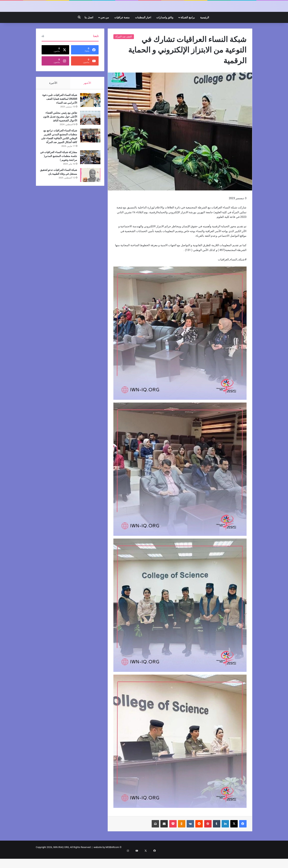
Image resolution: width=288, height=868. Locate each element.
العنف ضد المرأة (124, 50)
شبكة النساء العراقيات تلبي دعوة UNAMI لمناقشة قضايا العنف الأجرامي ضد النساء (60, 115)
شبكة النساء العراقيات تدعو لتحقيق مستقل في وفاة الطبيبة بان (59, 193)
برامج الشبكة (188, 31)
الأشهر (87, 97)
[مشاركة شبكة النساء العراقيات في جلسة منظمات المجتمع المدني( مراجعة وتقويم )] (88, 177)
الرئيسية (205, 31)
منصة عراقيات (122, 31)
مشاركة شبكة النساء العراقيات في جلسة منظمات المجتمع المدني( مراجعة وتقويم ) (59, 176)
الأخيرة (53, 97)
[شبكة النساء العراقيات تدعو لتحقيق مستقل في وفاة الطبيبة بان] (88, 195)
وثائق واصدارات (165, 31)
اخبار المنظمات (143, 31)
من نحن (105, 31)
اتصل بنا (89, 31)
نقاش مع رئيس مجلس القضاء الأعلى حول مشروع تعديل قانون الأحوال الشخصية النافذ (60, 132)
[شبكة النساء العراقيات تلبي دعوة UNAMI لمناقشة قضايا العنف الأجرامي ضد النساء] (88, 116)
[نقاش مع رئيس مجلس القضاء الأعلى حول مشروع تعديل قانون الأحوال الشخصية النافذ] (88, 134)
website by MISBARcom (106, 861)
